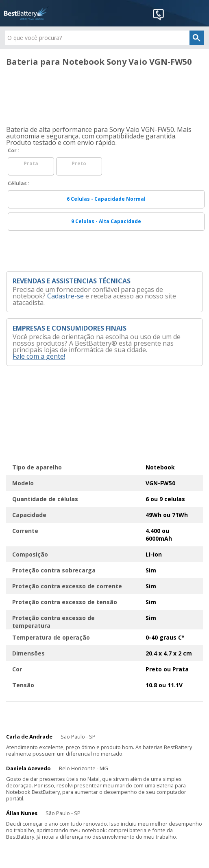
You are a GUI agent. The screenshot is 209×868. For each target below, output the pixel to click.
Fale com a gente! (39, 356)
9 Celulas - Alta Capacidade (106, 221)
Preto (79, 163)
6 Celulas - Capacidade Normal (106, 199)
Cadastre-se (65, 296)
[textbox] (104, 38)
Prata (31, 163)
